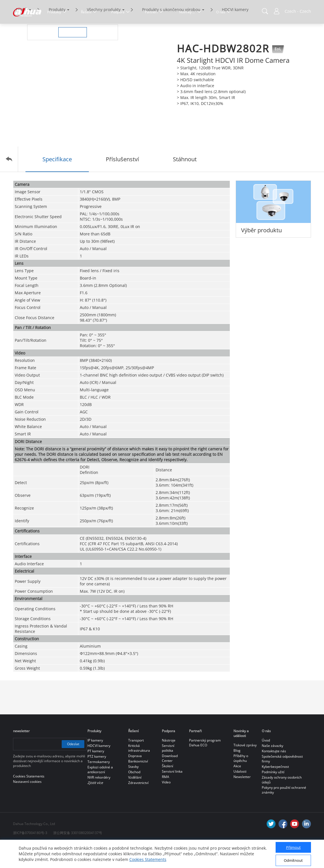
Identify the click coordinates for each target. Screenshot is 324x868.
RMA (166, 801)
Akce (237, 790)
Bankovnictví (138, 785)
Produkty (57, 33)
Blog (237, 774)
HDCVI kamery (235, 33)
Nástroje (169, 764)
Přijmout (293, 847)
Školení (168, 790)
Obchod (134, 796)
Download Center (170, 782)
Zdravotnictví (138, 806)
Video (166, 806)
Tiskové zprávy (245, 769)
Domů (22, 33)
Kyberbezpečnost (275, 790)
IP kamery (95, 764)
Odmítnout (293, 860)
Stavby (133, 790)
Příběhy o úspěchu (241, 782)
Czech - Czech (298, 11)
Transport (136, 764)
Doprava (135, 780)
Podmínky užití (273, 796)
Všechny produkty (104, 33)
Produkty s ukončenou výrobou (171, 33)
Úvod (266, 764)
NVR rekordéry (99, 801)
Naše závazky (272, 769)
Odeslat (73, 768)
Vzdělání (135, 801)
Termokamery (99, 786)
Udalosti (240, 795)
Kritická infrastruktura (139, 772)
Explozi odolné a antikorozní (100, 793)
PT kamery (96, 775)
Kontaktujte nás (274, 775)
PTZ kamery (97, 780)
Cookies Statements (148, 859)
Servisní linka (172, 795)
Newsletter (242, 801)
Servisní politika (168, 772)
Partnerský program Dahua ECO (205, 766)
